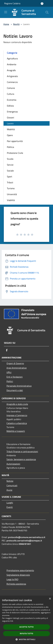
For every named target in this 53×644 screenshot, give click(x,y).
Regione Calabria (12, 3)
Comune (11, 88)
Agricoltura (12, 58)
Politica (10, 147)
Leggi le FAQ (12, 579)
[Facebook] (7, 350)
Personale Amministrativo (19, 386)
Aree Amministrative (17, 368)
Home (6, 24)
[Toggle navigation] (6, 12)
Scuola (10, 159)
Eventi (10, 507)
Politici (10, 381)
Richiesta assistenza (16, 584)
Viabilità (11, 200)
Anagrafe (11, 70)
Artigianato (12, 76)
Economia (12, 100)
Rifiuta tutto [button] (26, 634)
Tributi (10, 182)
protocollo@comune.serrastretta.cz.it (27, 537)
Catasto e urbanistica (17, 423)
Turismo (11, 188)
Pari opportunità (15, 141)
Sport (10, 177)
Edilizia (10, 106)
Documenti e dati (15, 390)
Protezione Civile (15, 153)
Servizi (10, 165)
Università (12, 194)
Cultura (11, 94)
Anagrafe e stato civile (17, 404)
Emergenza (12, 112)
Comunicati (12, 485)
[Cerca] (47, 12)
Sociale (10, 171)
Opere (10, 135)
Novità (16, 24)
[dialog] (26, 620)
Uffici (9, 372)
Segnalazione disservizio (18, 575)
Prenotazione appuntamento (20, 570)
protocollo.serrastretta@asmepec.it (24, 541)
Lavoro (10, 123)
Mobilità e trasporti (16, 431)
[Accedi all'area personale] (42, 4)
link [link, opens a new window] (12, 621)
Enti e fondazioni (15, 377)
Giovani (11, 117)
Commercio (12, 82)
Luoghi (10, 503)
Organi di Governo (15, 363)
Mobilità (11, 129)
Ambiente (12, 64)
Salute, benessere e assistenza (21, 459)
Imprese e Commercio (17, 415)
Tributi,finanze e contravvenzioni (22, 451)
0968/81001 (25, 544)
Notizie (10, 481)
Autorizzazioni (13, 464)
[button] (27, 639)
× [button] (50, 599)
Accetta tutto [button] (26, 627)
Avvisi (9, 490)
